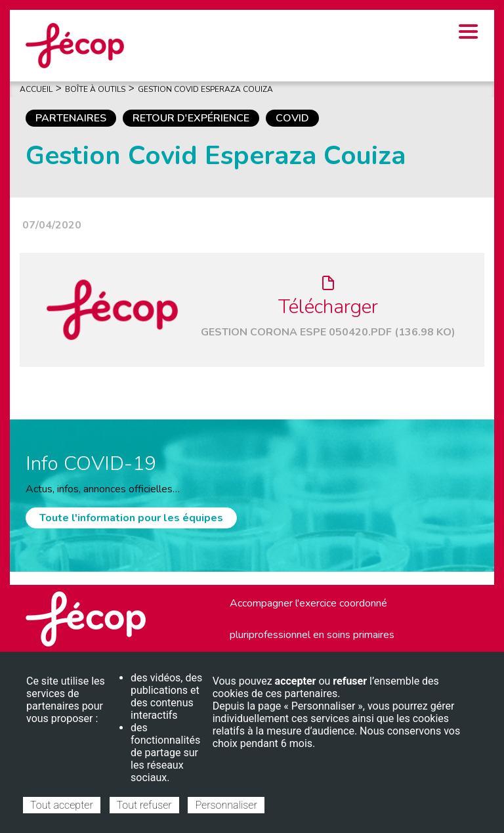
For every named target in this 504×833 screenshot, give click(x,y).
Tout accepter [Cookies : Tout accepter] (62, 805)
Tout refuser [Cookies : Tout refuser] (144, 805)
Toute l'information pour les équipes (131, 518)
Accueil (36, 89)
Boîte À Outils (95, 89)
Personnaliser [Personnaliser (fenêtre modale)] (226, 805)
